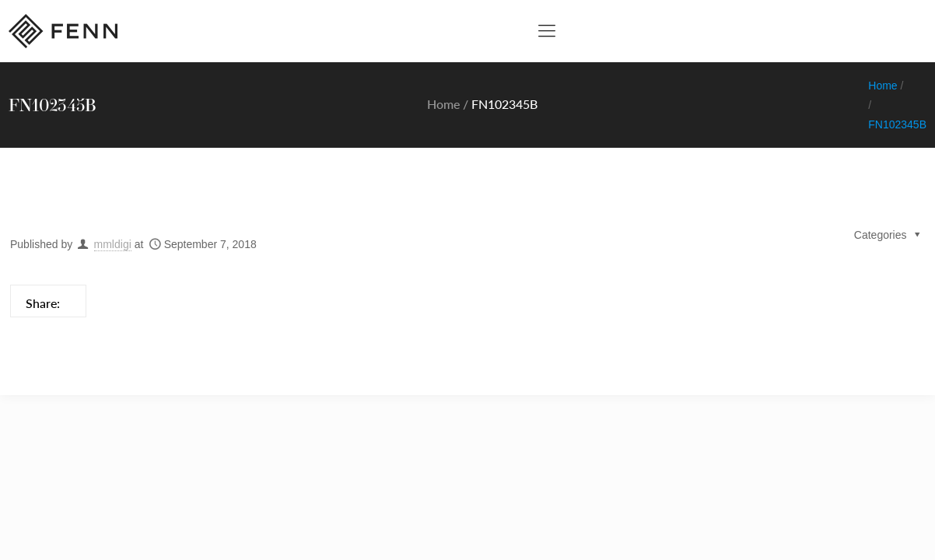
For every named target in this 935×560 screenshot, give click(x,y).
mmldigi (113, 244)
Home (443, 104)
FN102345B (897, 124)
